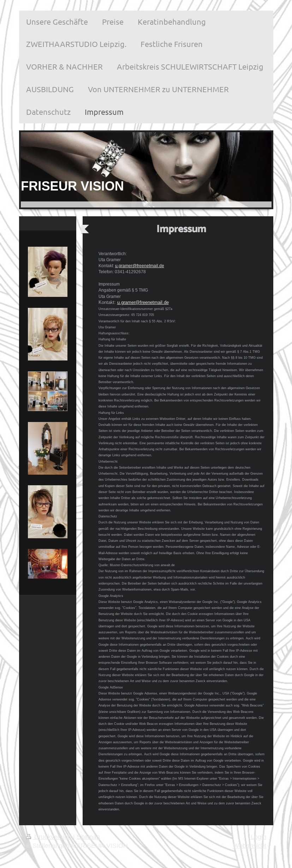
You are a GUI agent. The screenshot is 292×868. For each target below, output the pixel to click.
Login (258, 837)
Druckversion (50, 837)
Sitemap (88, 837)
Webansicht (250, 846)
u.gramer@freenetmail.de (140, 266)
